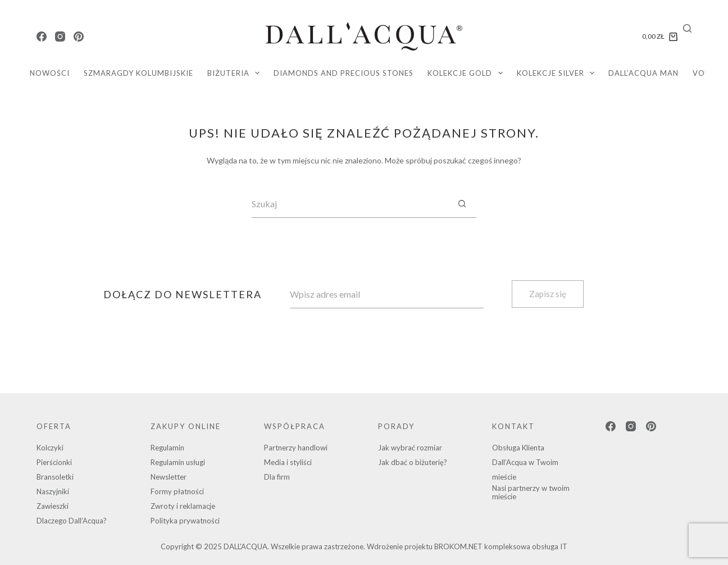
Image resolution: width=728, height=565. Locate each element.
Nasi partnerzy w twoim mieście (531, 493)
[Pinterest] (79, 37)
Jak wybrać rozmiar (410, 448)
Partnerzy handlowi (296, 448)
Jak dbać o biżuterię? (413, 462)
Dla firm (277, 477)
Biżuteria (236, 73)
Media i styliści (288, 462)
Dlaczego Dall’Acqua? (72, 521)
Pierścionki (54, 462)
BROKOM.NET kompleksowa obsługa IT (501, 546)
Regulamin (167, 448)
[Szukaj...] (350, 204)
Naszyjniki (53, 491)
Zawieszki (53, 506)
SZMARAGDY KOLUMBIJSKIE (138, 73)
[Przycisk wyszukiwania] (462, 204)
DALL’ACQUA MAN (643, 73)
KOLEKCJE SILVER (558, 73)
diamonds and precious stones (343, 73)
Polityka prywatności (185, 521)
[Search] (687, 28)
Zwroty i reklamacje (183, 506)
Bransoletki (55, 477)
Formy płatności (177, 491)
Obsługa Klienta (518, 448)
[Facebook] (42, 37)
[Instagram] (60, 37)
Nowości (50, 73)
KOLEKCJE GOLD (467, 73)
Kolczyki (50, 448)
